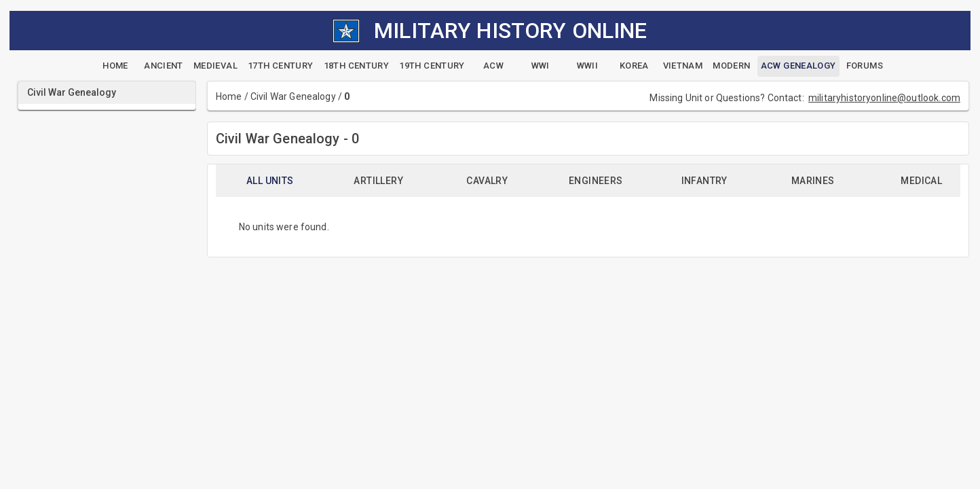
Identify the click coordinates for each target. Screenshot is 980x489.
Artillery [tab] (378, 181)
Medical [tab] (921, 181)
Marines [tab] (813, 181)
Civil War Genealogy (293, 96)
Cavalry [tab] (487, 181)
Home (229, 96)
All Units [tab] (270, 181)
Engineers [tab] (596, 181)
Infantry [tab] (704, 181)
